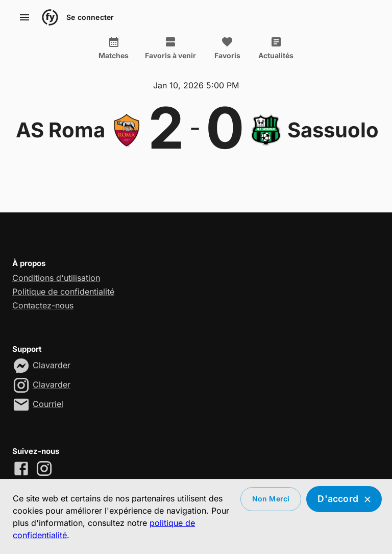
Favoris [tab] (227, 48)
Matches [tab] (114, 48)
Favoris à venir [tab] (170, 48)
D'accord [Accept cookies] (344, 499)
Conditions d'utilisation (56, 278)
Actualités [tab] (276, 48)
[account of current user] (24, 17)
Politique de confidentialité (63, 292)
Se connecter (90, 18)
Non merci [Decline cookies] (271, 499)
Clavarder (52, 365)
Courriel (48, 404)
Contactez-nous (43, 305)
